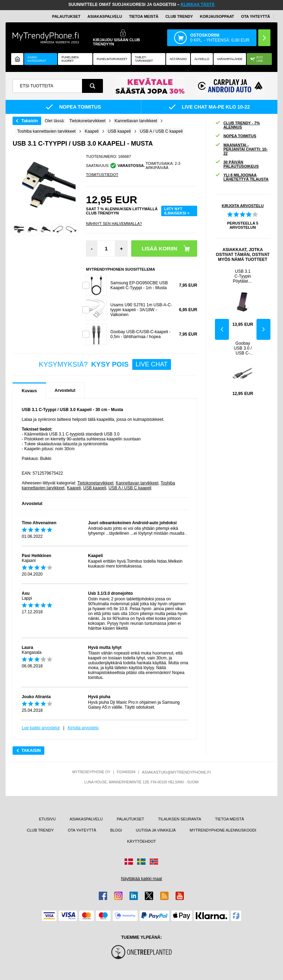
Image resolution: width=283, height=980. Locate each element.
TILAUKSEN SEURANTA (180, 819)
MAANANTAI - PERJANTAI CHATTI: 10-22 (241, 149)
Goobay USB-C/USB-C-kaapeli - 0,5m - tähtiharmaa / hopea (140, 334)
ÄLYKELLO (202, 59)
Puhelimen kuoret (70, 59)
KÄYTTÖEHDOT (141, 841)
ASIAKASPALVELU (105, 16)
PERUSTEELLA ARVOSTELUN (243, 225)
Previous (222, 329)
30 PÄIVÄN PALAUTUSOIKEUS (237, 164)
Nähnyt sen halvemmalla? (114, 224)
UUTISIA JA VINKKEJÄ (156, 830)
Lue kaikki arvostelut (41, 728)
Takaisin (29, 121)
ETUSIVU (47, 819)
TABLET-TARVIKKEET (144, 59)
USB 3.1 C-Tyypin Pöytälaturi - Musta (243, 276)
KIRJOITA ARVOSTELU (243, 206)
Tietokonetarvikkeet (95, 483)
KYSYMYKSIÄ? (105, 364)
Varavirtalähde (230, 59)
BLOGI (116, 830)
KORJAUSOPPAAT (217, 16)
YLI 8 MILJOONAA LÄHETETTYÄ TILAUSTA (242, 177)
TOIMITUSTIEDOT (102, 175)
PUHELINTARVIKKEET (112, 59)
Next (263, 329)
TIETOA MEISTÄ (144, 16)
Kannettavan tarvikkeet (137, 483)
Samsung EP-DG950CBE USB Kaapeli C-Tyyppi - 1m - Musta (139, 285)
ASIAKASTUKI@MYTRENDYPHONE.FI (176, 772)
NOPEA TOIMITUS (236, 136)
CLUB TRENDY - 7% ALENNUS (237, 125)
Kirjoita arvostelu (83, 728)
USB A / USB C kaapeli (130, 488)
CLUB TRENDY (40, 830)
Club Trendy (179, 16)
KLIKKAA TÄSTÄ (198, 5)
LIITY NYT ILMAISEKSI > (177, 211)
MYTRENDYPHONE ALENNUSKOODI (223, 830)
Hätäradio (178, 59)
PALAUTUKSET (66, 16)
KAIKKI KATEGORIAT (37, 59)
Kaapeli (74, 488)
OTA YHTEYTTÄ (256, 16)
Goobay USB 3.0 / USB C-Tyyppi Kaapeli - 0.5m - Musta (243, 348)
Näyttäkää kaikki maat (141, 879)
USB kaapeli (95, 488)
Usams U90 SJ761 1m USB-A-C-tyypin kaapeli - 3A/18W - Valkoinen (141, 310)
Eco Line (257, 59)
